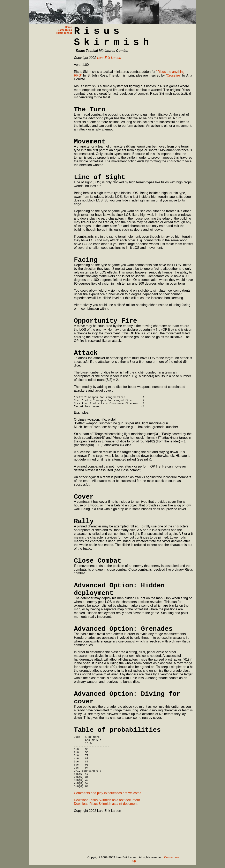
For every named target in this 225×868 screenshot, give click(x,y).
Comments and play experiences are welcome (108, 807)
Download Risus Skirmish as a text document (107, 814)
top (134, 861)
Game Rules (65, 30)
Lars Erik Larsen (109, 58)
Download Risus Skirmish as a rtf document (106, 817)
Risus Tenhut (64, 33)
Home (68, 27)
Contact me (172, 857)
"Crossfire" (173, 75)
